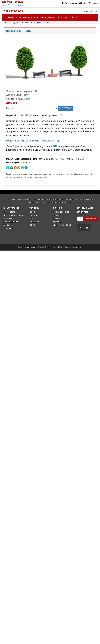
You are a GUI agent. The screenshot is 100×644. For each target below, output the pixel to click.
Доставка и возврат (14, 215)
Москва (5, 5)
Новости (33, 215)
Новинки (12, 17)
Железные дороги (28, 17)
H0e (66, 17)
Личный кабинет (61, 212)
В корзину (66, 108)
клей (53, 146)
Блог (31, 218)
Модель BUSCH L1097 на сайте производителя (33, 141)
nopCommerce (32, 247)
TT (73, 17)
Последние (34, 222)
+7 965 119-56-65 (12, 11)
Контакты (9, 228)
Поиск (32, 212)
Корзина (57, 222)
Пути (43, 17)
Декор (51, 17)
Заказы (56, 215)
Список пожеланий (62, 225)
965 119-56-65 (15, 5)
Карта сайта (10, 212)
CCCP (60, 17)
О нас (7, 225)
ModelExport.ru (13, 2)
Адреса (56, 218)
